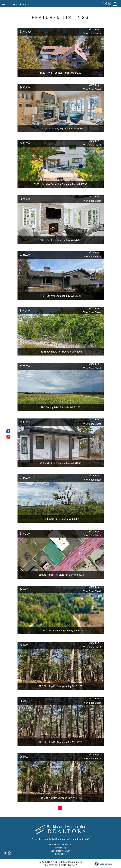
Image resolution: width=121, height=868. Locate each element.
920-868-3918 (21, 4)
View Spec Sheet (92, 34)
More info (94, 29)
